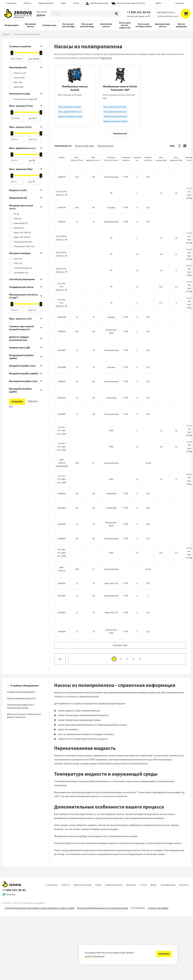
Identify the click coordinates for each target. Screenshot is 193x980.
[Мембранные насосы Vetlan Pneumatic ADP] (120, 96)
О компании (11, 3)
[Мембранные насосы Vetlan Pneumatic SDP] (165, 96)
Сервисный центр (46, 3)
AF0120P (62, 660)
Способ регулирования (22, 279)
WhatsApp (11, 959)
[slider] (12, 53)
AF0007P (62, 241)
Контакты (180, 3)
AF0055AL (62, 462)
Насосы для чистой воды (68, 25)
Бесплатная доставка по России (131, 3)
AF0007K (62, 395)
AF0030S (62, 677)
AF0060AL (62, 558)
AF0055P (62, 445)
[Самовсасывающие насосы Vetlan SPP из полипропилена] (165, 166)
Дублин (41, 15)
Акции (63, 3)
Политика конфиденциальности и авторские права (103, 972)
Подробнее (106, 58)
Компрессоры (49, 25)
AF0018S (62, 647)
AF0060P (62, 603)
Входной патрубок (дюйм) (24, 373)
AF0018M (62, 381)
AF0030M (62, 431)
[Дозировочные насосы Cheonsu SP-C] (120, 166)
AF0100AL (62, 572)
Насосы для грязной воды (87, 25)
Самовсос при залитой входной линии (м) (22, 328)
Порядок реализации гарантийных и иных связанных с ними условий (40, 972)
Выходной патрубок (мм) (23, 381)
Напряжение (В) (18, 198)
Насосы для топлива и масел (144, 25)
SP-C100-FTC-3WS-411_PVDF (62, 617)
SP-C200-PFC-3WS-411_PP (62, 367)
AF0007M (62, 271)
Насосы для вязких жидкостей (125, 25)
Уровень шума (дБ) (20, 348)
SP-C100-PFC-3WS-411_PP (62, 351)
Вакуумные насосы (30, 25)
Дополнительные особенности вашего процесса (24, 780)
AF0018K (62, 588)
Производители (18, 67)
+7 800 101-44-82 (139, 12)
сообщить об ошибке (158, 972)
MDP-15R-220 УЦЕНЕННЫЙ (62, 527)
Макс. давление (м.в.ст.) (23, 148)
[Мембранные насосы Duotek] (75, 96)
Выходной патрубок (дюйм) (20, 390)
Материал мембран (20, 253)
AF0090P (62, 478)
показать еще (120, 709)
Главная (6, 34)
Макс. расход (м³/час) (21, 106)
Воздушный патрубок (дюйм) (21, 357)
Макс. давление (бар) (21, 169)
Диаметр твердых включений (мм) (19, 338)
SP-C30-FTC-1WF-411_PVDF (62, 495)
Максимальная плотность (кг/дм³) (23, 296)
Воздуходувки (12, 25)
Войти (158, 3)
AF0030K (62, 695)
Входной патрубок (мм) (22, 366)
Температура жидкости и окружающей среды (20, 770)
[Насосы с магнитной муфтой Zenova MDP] (75, 166)
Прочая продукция (181, 25)
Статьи (76, 3)
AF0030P (62, 414)
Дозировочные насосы (162, 25)
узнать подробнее (95, 956)
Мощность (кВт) (18, 190)
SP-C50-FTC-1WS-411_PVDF (62, 511)
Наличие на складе (20, 94)
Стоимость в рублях (20, 46)
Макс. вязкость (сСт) (21, 319)
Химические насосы (106, 25)
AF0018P (62, 286)
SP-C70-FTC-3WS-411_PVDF (62, 543)
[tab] (179, 210)
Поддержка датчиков (21, 287)
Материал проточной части (21, 207)
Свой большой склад (99, 3)
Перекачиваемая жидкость (22, 763)
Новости (27, 3)
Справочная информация (21, 756)
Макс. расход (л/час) (20, 127)
